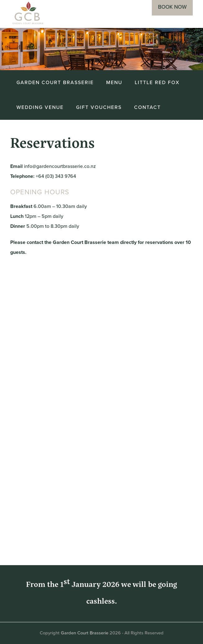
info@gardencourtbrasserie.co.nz (60, 166)
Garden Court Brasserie (85, 633)
